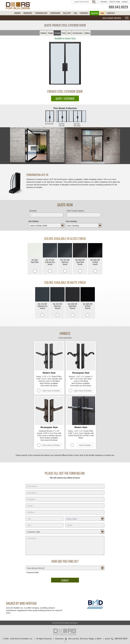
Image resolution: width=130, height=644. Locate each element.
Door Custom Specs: (76, 211)
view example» (85, 445)
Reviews (104, 2)
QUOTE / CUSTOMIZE (65, 99)
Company (65, 496)
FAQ (75, 13)
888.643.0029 (118, 7)
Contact (125, 2)
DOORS (18, 13)
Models (43, 33)
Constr (78, 33)
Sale (102, 13)
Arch (69, 33)
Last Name (65, 490)
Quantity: (33, 211)
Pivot (64, 33)
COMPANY (84, 13)
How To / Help (115, 2)
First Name (65, 484)
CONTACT (111, 13)
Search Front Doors (84, 2)
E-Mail (65, 503)
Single (50, 33)
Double (57, 33)
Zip (44, 522)
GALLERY (67, 13)
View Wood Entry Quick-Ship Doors (65, 623)
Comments (65, 535)
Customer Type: (65, 529)
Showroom (59, 639)
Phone (85, 522)
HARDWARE (55, 13)
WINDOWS (28, 13)
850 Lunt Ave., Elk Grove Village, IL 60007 (85, 639)
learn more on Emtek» (51, 391)
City (44, 516)
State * (85, 516)
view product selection (112, 18)
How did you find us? (65, 565)
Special (94, 13)
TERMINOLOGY (41, 13)
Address (65, 509)
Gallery (87, 33)
